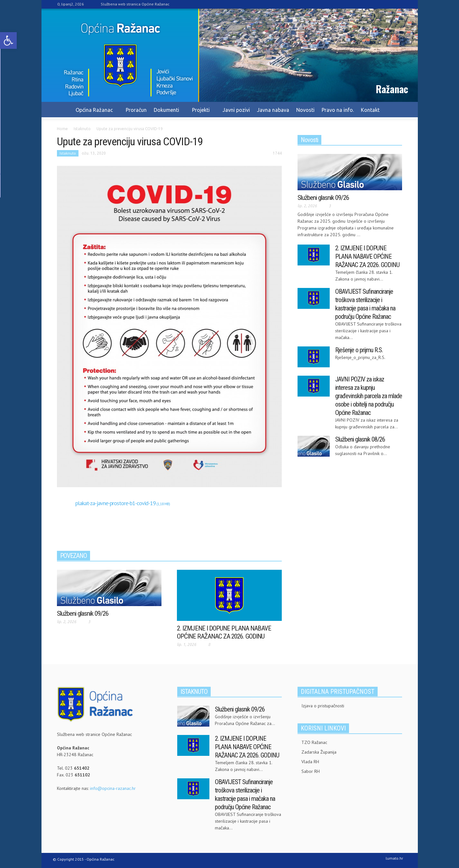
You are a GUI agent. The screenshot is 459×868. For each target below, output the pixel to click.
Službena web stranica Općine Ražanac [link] (135, 4)
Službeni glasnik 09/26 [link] (83, 613)
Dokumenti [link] (167, 113)
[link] (8, 40)
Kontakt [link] (370, 110)
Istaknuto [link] (68, 153)
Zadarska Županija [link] (319, 752)
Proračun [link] (136, 110)
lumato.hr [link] (394, 858)
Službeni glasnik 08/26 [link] (360, 439)
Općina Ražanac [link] (95, 113)
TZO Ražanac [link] (314, 742)
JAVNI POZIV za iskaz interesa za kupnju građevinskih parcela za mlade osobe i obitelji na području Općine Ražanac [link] (369, 396)
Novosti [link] (305, 110)
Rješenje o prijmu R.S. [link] (359, 350)
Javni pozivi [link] (236, 110)
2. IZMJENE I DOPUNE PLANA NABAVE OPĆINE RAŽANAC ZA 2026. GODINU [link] (224, 632)
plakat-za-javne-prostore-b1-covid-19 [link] (115, 503)
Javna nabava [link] (273, 110)
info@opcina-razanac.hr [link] (113, 788)
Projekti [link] (202, 113)
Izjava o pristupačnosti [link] (323, 706)
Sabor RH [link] (311, 771)
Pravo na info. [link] (338, 110)
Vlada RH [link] (310, 762)
